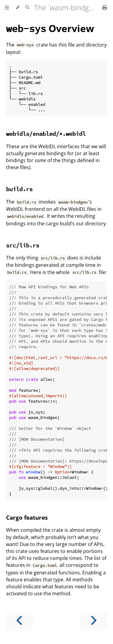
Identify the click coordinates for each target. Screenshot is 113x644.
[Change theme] (17, 8)
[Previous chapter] (20, 621)
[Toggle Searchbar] (27, 8)
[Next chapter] (93, 621)
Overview (50, 28)
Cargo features (27, 517)
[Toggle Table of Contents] (7, 8)
